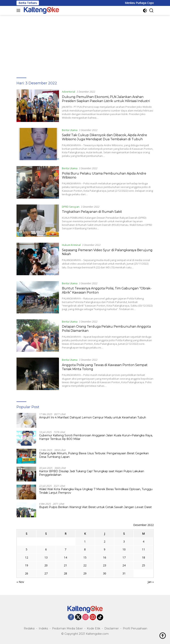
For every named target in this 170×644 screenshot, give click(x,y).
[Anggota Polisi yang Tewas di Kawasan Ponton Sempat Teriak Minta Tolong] (38, 374)
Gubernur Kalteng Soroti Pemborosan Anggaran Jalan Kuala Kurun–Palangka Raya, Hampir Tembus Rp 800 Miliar (96, 437)
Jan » (151, 582)
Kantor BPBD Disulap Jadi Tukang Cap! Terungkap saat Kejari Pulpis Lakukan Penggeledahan (92, 473)
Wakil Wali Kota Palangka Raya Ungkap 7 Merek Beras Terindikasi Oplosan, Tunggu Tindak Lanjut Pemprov (96, 491)
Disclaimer (112, 628)
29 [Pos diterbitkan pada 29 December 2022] (85, 573)
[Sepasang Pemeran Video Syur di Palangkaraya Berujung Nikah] (38, 259)
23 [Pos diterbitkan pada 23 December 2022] (105, 565)
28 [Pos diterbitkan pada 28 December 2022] (65, 573)
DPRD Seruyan (71, 207)
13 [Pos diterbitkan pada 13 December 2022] (46, 557)
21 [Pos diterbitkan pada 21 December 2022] (65, 565)
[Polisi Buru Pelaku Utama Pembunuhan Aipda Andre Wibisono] (38, 182)
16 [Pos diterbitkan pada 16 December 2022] (105, 557)
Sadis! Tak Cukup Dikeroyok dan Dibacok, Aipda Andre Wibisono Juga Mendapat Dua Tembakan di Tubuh (104, 137)
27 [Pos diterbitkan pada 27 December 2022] (46, 573)
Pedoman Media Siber (67, 628)
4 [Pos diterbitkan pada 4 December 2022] (143, 541)
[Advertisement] (85, 45)
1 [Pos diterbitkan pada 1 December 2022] (85, 541)
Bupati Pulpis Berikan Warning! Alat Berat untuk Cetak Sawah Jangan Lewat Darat (95, 507)
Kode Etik (94, 628)
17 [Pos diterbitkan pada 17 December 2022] (124, 557)
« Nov (20, 582)
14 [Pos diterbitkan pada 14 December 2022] (65, 557)
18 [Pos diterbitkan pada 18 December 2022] (143, 557)
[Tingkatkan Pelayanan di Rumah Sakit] (38, 221)
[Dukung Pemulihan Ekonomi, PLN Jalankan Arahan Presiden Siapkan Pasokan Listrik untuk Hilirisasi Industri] (38, 106)
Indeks (43, 628)
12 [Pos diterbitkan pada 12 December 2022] (27, 557)
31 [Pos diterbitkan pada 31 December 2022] (124, 573)
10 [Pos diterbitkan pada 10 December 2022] (124, 549)
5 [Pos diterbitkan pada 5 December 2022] (27, 549)
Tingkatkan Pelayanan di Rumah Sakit (92, 212)
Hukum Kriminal (71, 245)
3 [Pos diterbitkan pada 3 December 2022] (124, 541)
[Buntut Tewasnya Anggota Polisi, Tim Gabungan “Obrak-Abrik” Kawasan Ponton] (38, 297)
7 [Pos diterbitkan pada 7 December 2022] (65, 549)
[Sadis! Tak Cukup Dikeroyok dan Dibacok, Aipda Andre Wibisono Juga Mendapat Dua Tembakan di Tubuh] (38, 144)
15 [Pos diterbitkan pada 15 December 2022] (85, 557)
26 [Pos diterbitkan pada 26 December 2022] (27, 573)
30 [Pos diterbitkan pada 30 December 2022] (105, 573)
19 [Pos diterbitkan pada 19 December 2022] (27, 565)
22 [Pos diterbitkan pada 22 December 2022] (85, 565)
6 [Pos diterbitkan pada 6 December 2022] (46, 549)
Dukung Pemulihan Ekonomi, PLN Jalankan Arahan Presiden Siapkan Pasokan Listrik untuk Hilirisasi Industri (106, 99)
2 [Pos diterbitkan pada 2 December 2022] (105, 541)
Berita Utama (70, 130)
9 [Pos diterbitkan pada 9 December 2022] (105, 549)
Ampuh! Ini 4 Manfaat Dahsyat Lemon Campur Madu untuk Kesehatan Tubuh (93, 417)
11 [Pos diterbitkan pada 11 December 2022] (143, 549)
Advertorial (68, 92)
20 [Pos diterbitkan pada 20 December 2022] (46, 565)
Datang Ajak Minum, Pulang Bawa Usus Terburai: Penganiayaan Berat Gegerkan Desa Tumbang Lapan (94, 455)
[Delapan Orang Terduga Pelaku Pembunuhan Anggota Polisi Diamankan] (38, 335)
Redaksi (29, 628)
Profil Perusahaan (135, 628)
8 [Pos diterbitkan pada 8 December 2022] (85, 549)
